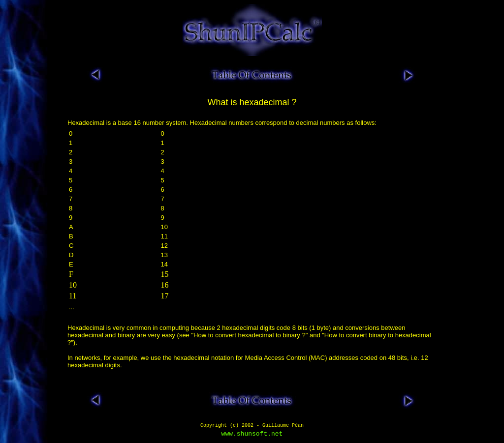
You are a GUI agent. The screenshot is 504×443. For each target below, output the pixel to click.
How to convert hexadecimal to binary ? (250, 335)
